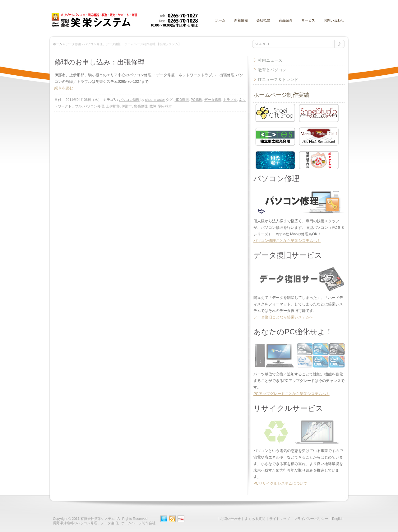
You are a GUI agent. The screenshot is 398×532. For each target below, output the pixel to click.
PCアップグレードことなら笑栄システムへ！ (292, 394)
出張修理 (141, 106)
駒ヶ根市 (165, 106)
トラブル (230, 100)
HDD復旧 (182, 100)
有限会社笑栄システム (98, 519)
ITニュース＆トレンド (278, 80)
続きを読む (64, 88)
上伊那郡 (113, 106)
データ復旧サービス (288, 255)
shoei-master (155, 100)
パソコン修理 (129, 100)
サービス (308, 20)
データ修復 (213, 100)
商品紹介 (286, 20)
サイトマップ (280, 519)
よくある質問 (255, 519)
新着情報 (241, 20)
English (338, 519)
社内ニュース (270, 60)
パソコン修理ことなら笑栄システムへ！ (287, 241)
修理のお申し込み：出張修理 (99, 62)
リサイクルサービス (288, 408)
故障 (153, 106)
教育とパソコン (272, 70)
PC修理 (196, 100)
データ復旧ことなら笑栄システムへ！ (285, 317)
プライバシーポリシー (311, 519)
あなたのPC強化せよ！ (293, 332)
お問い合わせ (334, 20)
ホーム (220, 20)
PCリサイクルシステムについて (280, 483)
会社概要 (263, 20)
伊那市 (127, 106)
